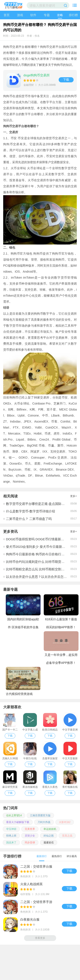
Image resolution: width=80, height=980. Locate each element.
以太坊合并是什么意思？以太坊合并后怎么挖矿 (40, 577)
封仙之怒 (49, 836)
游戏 (20, 15)
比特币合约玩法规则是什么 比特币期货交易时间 (40, 562)
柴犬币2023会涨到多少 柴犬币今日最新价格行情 (40, 547)
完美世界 (30, 829)
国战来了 (11, 843)
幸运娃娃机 (50, 829)
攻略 (60, 15)
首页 (7, 15)
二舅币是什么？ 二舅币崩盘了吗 (29, 519)
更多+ (73, 496)
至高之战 (67, 836)
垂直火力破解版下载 (18, 822)
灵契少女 (30, 836)
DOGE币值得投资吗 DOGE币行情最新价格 (37, 539)
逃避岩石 (49, 843)
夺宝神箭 (11, 829)
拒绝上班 (11, 836)
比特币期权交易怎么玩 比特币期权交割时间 (37, 569)
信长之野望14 (14, 815)
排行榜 (73, 15)
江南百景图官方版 (40, 815)
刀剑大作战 (44, 822)
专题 (47, 15)
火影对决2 (65, 822)
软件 (33, 15)
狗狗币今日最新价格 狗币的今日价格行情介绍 (38, 554)
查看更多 (40, 938)
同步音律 (30, 843)
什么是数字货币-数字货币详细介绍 (31, 511)
